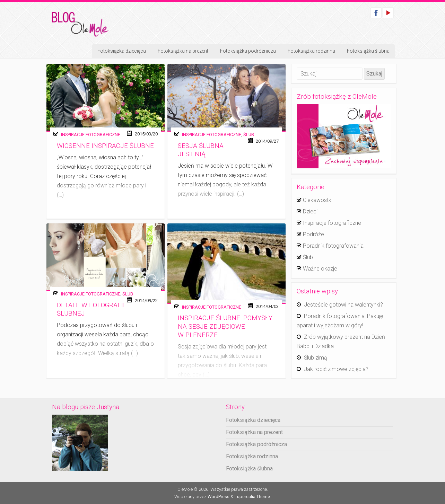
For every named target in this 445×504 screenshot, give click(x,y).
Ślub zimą (316, 358)
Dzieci (310, 211)
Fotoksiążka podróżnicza (248, 51)
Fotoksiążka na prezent (183, 51)
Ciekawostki (318, 200)
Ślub (249, 135)
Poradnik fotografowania (333, 246)
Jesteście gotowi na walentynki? (343, 305)
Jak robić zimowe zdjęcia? (336, 369)
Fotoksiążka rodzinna (311, 51)
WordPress (219, 497)
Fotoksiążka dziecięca (122, 51)
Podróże (313, 234)
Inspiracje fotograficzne (91, 135)
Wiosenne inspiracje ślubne (105, 146)
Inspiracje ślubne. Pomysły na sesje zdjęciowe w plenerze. (225, 326)
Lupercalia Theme (252, 497)
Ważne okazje (320, 269)
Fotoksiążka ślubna (368, 51)
